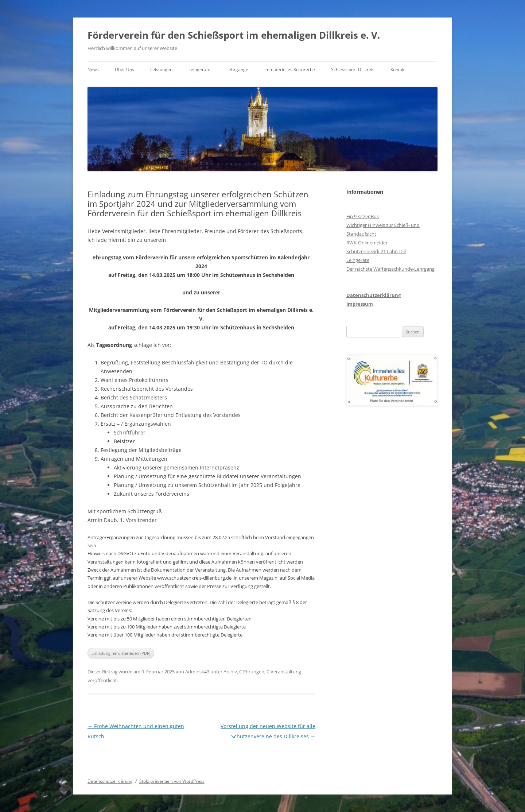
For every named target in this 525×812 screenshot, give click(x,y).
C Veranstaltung (284, 672)
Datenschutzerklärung (374, 295)
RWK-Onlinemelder (367, 243)
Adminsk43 (197, 672)
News (93, 69)
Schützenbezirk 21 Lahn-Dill (376, 251)
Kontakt (398, 69)
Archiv (230, 672)
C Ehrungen (252, 672)
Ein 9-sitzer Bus (363, 216)
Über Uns (125, 69)
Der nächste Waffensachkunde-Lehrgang (390, 269)
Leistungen (161, 69)
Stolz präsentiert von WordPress (172, 781)
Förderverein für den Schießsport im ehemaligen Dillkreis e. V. (234, 35)
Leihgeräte (199, 69)
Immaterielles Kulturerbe (290, 69)
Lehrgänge (237, 69)
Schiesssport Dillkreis (353, 69)
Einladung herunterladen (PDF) (121, 653)
